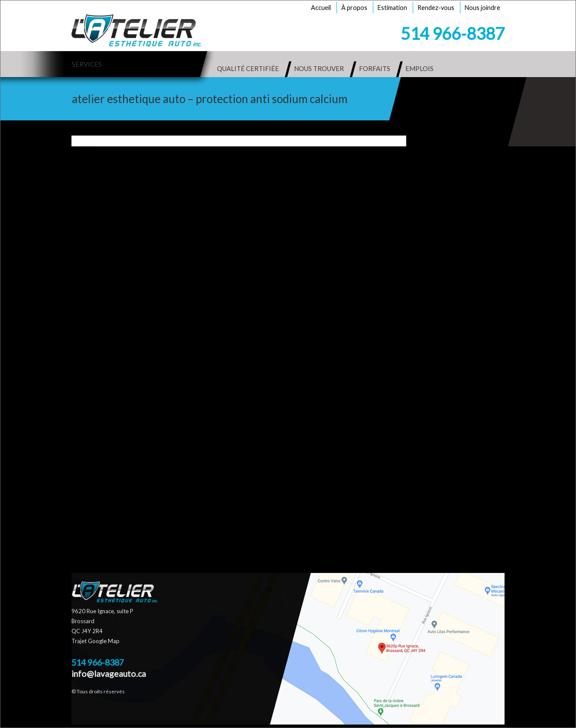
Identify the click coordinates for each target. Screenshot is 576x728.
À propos (354, 8)
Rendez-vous (436, 8)
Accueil (321, 8)
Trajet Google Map (95, 641)
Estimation (392, 8)
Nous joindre (482, 8)
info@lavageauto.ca (109, 674)
